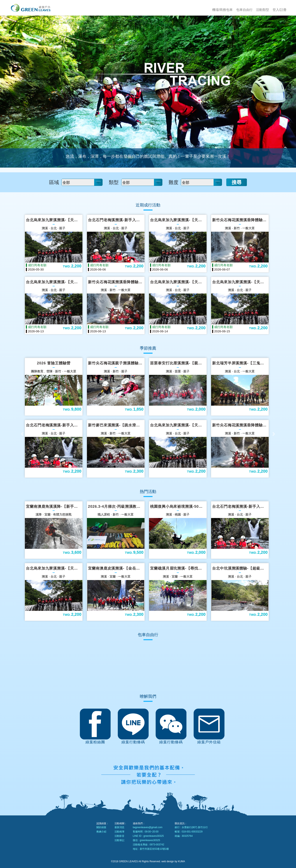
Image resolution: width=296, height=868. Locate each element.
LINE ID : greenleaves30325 (148, 836)
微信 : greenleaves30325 (146, 840)
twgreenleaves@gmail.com (148, 827)
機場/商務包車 (222, 10)
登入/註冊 (280, 10)
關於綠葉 (101, 827)
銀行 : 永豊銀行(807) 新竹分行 (191, 827)
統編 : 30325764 (184, 836)
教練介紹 (101, 832)
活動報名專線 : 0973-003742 (149, 845)
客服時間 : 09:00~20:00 (146, 832)
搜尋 (237, 182)
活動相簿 (119, 832)
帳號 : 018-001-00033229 (189, 832)
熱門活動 (148, 492)
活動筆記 (119, 840)
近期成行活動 (148, 205)
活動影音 (119, 836)
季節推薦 (148, 348)
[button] (22, 434)
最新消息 (119, 827)
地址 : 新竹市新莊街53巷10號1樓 (151, 849)
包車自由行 (244, 10)
